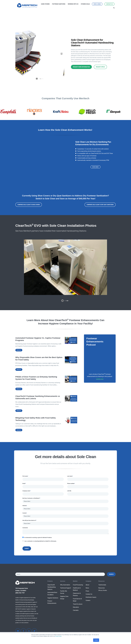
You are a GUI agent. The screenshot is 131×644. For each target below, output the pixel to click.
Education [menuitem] (76, 607)
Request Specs (100, 67)
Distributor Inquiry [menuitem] (91, 597)
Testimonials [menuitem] (102, 585)
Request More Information (81, 67)
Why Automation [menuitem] (65, 585)
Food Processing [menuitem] (78, 585)
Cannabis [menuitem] (76, 610)
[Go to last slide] (18, 54)
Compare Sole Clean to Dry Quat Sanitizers (100, 205)
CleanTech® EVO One (97, 153)
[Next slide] (62, 54)
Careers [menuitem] (88, 600)
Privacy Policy (58, 636)
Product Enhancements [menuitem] (52, 602)
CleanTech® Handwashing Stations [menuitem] (52, 587)
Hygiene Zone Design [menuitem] (64, 598)
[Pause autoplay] (37, 79)
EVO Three (110, 153)
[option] (13, 112)
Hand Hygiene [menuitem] (45, 4)
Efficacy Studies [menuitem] (103, 590)
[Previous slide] (27, 269)
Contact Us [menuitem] (89, 594)
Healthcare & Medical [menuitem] (77, 589)
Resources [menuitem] (102, 588)
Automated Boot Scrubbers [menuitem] (52, 594)
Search (111, 574)
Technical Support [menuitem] (66, 588)
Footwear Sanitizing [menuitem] (59, 4)
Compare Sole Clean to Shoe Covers (29, 205)
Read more (19, 350)
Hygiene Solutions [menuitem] (53, 598)
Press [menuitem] (87, 591)
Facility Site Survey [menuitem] (64, 592)
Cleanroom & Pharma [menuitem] (77, 594)
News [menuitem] (87, 588)
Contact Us (109, 4)
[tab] (39, 79)
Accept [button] (96, 640)
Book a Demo (97, 4)
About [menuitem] (87, 585)
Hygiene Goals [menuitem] (85, 4)
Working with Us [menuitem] (73, 4)
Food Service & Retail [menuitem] (77, 600)
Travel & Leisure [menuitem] (78, 604)
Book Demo (95, 167)
